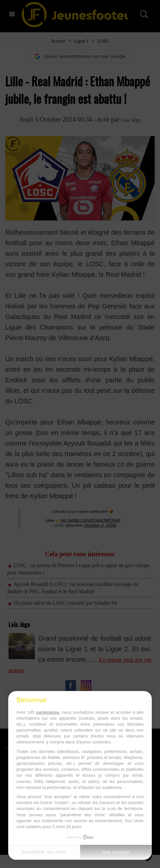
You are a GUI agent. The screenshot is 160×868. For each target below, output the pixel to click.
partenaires (48, 712)
